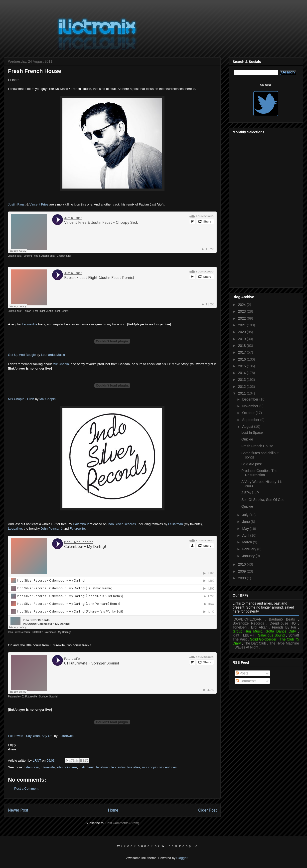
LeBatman (175, 524)
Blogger (182, 858)
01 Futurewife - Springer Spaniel (40, 697)
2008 (242, 578)
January (249, 556)
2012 (242, 387)
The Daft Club (255, 643)
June (246, 522)
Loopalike (15, 529)
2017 (242, 352)
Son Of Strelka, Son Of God (263, 500)
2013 (242, 380)
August (248, 427)
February (250, 549)
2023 (242, 311)
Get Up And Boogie (22, 355)
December (251, 399)
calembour (31, 767)
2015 (242, 366)
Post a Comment (26, 788)
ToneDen (240, 627)
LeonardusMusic (53, 355)
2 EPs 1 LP (250, 493)
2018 (242, 346)
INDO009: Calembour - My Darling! (51, 632)
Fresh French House (257, 446)
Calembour (81, 524)
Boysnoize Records (248, 623)
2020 (242, 332)
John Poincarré (52, 529)
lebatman (103, 767)
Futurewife (77, 529)
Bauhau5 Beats (282, 619)
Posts (242, 673)
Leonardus (30, 324)
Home (113, 810)
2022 (242, 318)
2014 (242, 373)
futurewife (48, 767)
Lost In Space (252, 433)
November (251, 406)
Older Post (207, 810)
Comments (246, 681)
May (246, 529)
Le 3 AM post (252, 464)
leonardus (118, 767)
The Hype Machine (284, 643)
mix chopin (150, 767)
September (251, 420)
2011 (242, 393)
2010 (242, 564)
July (246, 515)
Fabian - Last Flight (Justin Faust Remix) (46, 311)
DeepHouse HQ (283, 623)
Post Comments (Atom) (122, 823)
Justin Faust (17, 204)
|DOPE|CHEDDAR (247, 619)
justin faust (87, 767)
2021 (242, 325)
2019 (242, 339)
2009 (242, 571)
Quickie (247, 439)
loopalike (134, 767)
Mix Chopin (61, 364)
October (249, 413)
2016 (242, 359)
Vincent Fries (39, 204)
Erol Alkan (259, 627)
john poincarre (67, 767)
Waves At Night (246, 647)
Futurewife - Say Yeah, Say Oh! (31, 736)
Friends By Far (284, 627)
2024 (242, 305)
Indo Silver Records (122, 524)
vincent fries (168, 767)
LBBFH (249, 635)
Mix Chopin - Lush (21, 399)
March (247, 542)
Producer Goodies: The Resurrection (259, 473)
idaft (236, 635)
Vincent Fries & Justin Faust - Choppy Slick (47, 256)
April (246, 535)
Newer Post (18, 810)
